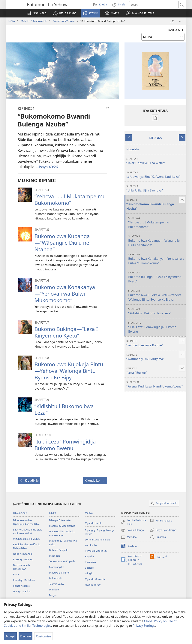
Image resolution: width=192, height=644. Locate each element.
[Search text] (154, 5)
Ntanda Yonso (93, 585)
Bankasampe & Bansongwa (22, 567)
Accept (10, 636)
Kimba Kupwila (161, 521)
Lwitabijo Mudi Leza (24, 580)
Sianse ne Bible (21, 586)
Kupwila (89, 556)
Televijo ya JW (57, 584)
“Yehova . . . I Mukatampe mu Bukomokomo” (70, 199)
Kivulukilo (90, 562)
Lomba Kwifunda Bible (97, 540)
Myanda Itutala (93, 523)
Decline (25, 636)
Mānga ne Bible (22, 591)
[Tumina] (172, 21)
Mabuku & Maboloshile (34, 21)
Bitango (89, 568)
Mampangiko (57, 567)
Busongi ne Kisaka (23, 559)
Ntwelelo (133, 149)
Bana (16, 574)
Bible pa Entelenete (60, 520)
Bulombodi (55, 578)
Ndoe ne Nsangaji (23, 554)
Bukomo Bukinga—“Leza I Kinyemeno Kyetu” (66, 332)
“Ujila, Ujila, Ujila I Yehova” (156, 188)
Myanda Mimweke (95, 579)
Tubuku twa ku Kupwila (62, 561)
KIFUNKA (156, 138)
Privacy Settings (144, 626)
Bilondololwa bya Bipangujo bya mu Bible (26, 522)
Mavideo (54, 590)
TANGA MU (175, 30)
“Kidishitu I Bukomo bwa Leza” (64, 409)
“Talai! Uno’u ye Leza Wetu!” (156, 161)
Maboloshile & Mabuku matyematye (62, 533)
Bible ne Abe (20, 513)
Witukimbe (91, 545)
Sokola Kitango (132, 530)
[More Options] (181, 21)
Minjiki (53, 595)
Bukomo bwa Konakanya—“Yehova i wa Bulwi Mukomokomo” (65, 294)
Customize (43, 636)
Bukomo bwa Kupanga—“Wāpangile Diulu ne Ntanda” (62, 243)
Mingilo (89, 573)
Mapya (89, 513)
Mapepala (55, 556)
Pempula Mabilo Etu (96, 551)
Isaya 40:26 (48, 167)
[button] (65, 13)
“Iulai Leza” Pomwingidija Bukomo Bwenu (65, 445)
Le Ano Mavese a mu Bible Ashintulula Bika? (28, 531)
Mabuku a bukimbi (60, 573)
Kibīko (11, 21)
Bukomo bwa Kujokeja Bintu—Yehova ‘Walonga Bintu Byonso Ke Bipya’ (69, 371)
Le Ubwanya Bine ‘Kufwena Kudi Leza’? (156, 175)
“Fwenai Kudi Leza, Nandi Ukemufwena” (156, 384)
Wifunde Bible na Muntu (27, 539)
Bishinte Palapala (59, 550)
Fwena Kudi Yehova (64, 21)
